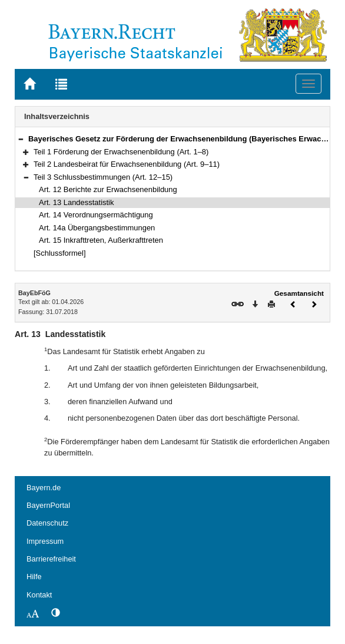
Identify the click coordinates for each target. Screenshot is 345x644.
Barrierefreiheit (51, 559)
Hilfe (34, 577)
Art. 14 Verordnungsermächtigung (96, 215)
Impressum (45, 541)
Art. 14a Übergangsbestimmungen (97, 228)
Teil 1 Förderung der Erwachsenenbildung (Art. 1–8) (121, 152)
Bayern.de (44, 488)
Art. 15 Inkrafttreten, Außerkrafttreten (101, 240)
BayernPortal (48, 505)
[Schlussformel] (60, 253)
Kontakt (39, 595)
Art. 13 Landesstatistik (76, 202)
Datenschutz (47, 523)
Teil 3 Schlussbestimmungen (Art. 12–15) (103, 177)
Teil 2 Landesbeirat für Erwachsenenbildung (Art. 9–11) (127, 164)
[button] (21, 139)
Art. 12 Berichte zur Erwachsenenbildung (108, 189)
